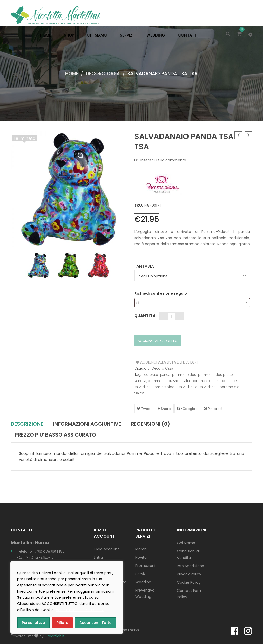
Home (72, 73)
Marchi (141, 549)
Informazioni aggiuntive (87, 424)
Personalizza (34, 623)
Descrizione (27, 424)
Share (164, 409)
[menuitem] (44, 35)
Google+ (187, 409)
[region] (67, 597)
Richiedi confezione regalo (161, 293)
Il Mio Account (106, 549)
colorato (151, 375)
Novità (141, 557)
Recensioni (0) (151, 424)
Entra (98, 557)
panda (165, 375)
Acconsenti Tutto (96, 623)
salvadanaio (188, 387)
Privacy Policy (189, 574)
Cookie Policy (189, 582)
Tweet (144, 409)
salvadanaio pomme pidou (222, 387)
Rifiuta (62, 623)
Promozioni (145, 566)
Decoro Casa (103, 73)
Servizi (141, 574)
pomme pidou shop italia (169, 381)
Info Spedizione (191, 566)
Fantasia (144, 266)
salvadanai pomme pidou (155, 387)
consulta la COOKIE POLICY (80, 610)
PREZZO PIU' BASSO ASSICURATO (55, 435)
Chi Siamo (186, 543)
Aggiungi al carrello (158, 341)
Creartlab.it (55, 636)
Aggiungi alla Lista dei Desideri (155, 362)
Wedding (143, 582)
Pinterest (213, 409)
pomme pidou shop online (214, 381)
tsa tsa (139, 393)
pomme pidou (184, 375)
